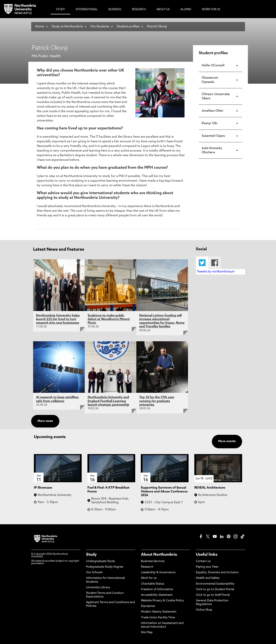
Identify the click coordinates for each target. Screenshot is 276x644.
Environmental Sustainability (215, 584)
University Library (98, 588)
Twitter (202, 263)
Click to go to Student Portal (215, 590)
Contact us (203, 561)
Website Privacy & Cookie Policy (162, 601)
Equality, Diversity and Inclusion (217, 573)
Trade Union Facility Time (158, 618)
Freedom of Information (157, 590)
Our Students (100, 27)
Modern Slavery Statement (159, 612)
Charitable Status (153, 584)
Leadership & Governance (158, 573)
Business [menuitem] (115, 10)
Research (147, 567)
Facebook (215, 263)
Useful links (207, 555)
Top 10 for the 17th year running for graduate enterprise (157, 401)
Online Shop (204, 610)
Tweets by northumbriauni (216, 272)
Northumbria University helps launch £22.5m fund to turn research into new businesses (58, 319)
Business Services (153, 561)
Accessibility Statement (157, 595)
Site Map (147, 633)
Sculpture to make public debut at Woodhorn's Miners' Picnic (109, 319)
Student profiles (128, 27)
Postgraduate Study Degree (105, 567)
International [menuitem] (87, 10)
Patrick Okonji (157, 27)
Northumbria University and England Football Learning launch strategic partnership (108, 401)
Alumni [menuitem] (186, 10)
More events (227, 441)
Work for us (149, 578)
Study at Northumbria (67, 27)
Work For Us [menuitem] (211, 10)
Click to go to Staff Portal (213, 595)
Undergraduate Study (101, 561)
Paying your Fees (207, 567)
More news (45, 421)
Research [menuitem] (139, 10)
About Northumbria (159, 555)
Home (40, 27)
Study (91, 555)
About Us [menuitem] (163, 10)
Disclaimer (148, 606)
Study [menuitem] (60, 10)
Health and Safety (208, 578)
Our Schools (94, 573)
